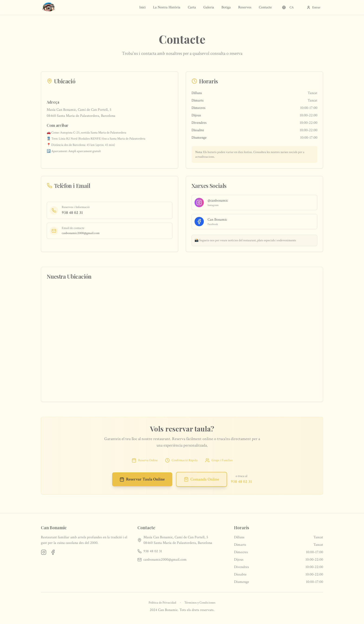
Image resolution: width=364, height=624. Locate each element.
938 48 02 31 (72, 213)
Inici (142, 7)
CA (288, 7)
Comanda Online (201, 479)
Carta (192, 7)
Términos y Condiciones (200, 603)
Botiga (226, 7)
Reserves (245, 7)
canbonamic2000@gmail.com (81, 233)
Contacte (265, 7)
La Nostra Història (167, 7)
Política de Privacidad (162, 603)
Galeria (209, 7)
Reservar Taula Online (142, 479)
